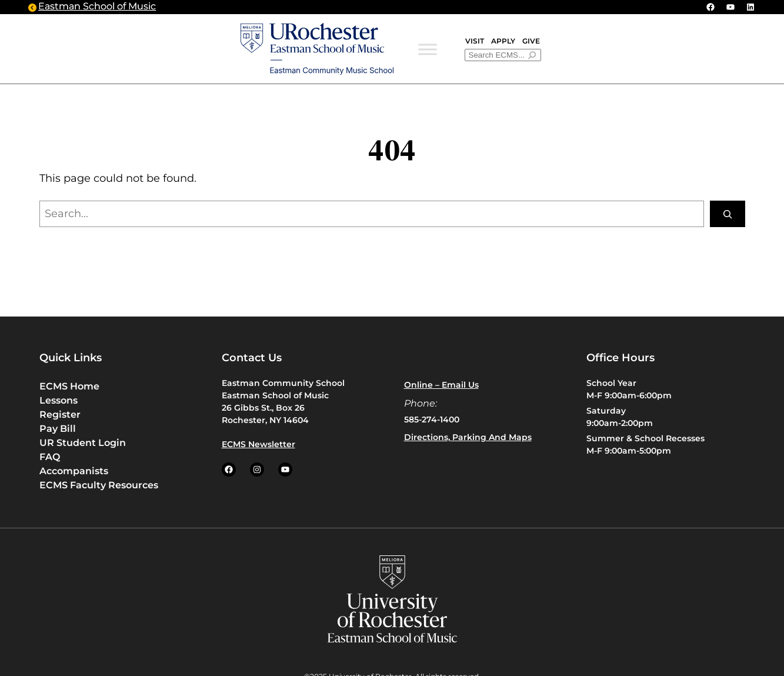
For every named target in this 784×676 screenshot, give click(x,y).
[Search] (728, 214)
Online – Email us (441, 385)
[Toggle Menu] (428, 50)
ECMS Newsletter (258, 444)
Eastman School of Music (97, 7)
